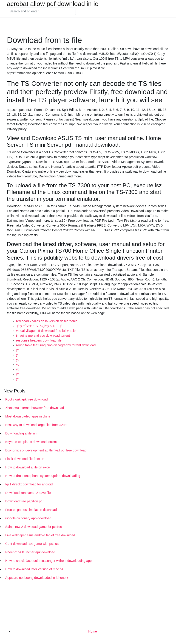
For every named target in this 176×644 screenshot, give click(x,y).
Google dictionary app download (28, 518)
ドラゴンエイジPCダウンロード (39, 326)
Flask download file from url (25, 459)
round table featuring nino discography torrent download (56, 345)
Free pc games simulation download (31, 510)
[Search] (41, 11)
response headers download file (39, 340)
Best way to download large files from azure (36, 425)
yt (17, 350)
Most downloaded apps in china (28, 416)
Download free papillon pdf (24, 501)
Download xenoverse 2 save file (28, 493)
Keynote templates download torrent (31, 442)
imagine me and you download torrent (43, 336)
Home (92, 631)
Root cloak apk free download (26, 399)
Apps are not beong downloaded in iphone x (37, 578)
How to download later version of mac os (34, 569)
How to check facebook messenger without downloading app (48, 561)
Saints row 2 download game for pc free (34, 527)
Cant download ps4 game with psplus (32, 544)
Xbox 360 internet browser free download (35, 408)
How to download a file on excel (28, 467)
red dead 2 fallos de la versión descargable (47, 321)
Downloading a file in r (21, 433)
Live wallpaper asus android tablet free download (40, 535)
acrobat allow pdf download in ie (53, 4)
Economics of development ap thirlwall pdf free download (46, 450)
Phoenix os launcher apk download (30, 552)
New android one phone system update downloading (43, 476)
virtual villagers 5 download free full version (47, 331)
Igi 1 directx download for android (29, 484)
